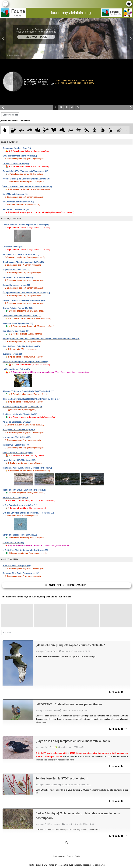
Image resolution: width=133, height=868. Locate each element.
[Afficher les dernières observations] (15, 120)
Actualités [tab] (7, 633)
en (129, 13)
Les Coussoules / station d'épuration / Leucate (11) (26, 225)
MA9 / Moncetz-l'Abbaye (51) (15, 194)
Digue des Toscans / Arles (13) (16, 270)
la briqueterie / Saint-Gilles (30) (17, 437)
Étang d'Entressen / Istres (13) (16, 285)
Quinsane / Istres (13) (12, 354)
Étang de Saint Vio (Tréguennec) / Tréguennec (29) (25, 171)
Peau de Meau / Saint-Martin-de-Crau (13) (21, 346)
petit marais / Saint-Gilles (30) (16, 445)
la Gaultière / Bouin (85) (13, 543)
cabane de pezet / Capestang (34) (18, 453)
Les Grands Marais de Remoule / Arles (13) (22, 316)
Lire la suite (118, 692)
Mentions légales (59, 856)
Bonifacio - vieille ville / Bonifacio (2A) (20, 414)
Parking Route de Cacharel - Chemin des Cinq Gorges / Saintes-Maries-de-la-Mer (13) (41, 339)
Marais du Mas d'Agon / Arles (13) (18, 323)
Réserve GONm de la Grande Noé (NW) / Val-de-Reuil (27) (28, 391)
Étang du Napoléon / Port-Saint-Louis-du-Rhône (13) (26, 293)
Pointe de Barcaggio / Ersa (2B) (17, 422)
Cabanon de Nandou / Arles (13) (17, 148)
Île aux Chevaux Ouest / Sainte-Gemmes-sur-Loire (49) (27, 186)
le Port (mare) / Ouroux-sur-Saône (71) (20, 505)
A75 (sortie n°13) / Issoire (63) (16, 209)
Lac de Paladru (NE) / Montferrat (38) (19, 460)
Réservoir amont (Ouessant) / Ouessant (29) (22, 407)
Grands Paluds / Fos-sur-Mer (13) (18, 308)
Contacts (70, 856)
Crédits (77, 856)
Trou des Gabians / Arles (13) (16, 164)
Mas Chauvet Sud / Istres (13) (16, 331)
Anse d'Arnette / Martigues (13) (17, 566)
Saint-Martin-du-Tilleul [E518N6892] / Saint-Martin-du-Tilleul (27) (31, 399)
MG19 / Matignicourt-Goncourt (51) (18, 202)
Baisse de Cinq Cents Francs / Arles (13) (21, 254)
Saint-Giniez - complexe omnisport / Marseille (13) (25, 362)
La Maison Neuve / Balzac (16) (16, 369)
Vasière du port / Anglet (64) (15, 498)
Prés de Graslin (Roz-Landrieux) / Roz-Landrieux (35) (26, 179)
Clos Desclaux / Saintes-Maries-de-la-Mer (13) (23, 262)
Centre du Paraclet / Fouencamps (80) (20, 535)
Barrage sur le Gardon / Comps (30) (19, 430)
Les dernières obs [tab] (10, 115)
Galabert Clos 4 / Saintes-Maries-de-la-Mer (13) (24, 300)
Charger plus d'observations (66, 585)
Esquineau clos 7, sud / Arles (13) (18, 277)
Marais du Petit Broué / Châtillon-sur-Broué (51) (24, 490)
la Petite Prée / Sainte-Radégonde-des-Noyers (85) (25, 550)
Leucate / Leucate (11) (12, 247)
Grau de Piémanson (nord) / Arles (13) (20, 156)
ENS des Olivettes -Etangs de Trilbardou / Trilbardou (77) (28, 513)
